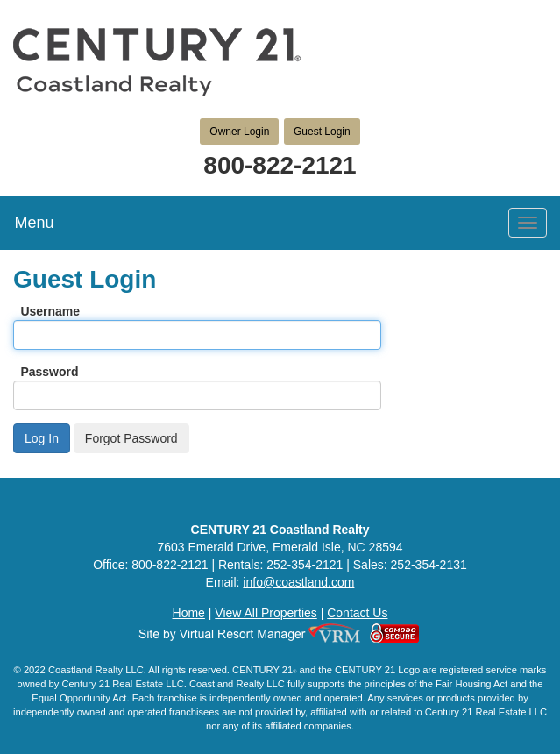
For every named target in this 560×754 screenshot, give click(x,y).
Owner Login (239, 132)
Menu (34, 223)
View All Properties (266, 613)
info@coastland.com (298, 582)
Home (189, 613)
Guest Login (322, 132)
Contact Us (357, 613)
